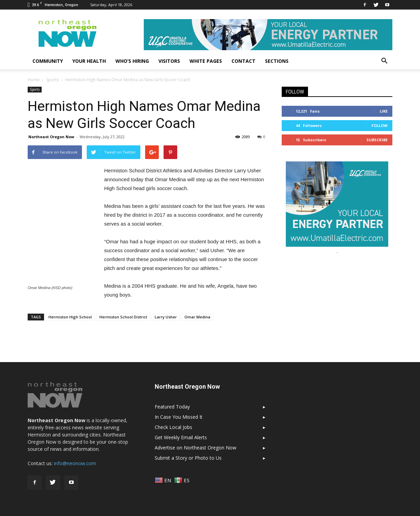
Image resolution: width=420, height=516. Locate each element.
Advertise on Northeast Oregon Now (195, 448)
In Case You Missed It (179, 417)
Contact (243, 61)
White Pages (206, 61)
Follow (380, 125)
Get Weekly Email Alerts (181, 437)
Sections (277, 61)
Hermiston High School (70, 317)
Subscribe (377, 140)
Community (48, 61)
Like (384, 111)
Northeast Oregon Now (51, 137)
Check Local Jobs (173, 427)
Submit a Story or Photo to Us (188, 458)
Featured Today (172, 407)
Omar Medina (197, 317)
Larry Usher (166, 317)
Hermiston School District (123, 317)
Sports (35, 89)
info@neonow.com (75, 463)
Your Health (89, 61)
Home (34, 80)
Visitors (169, 61)
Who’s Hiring (132, 61)
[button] (384, 61)
